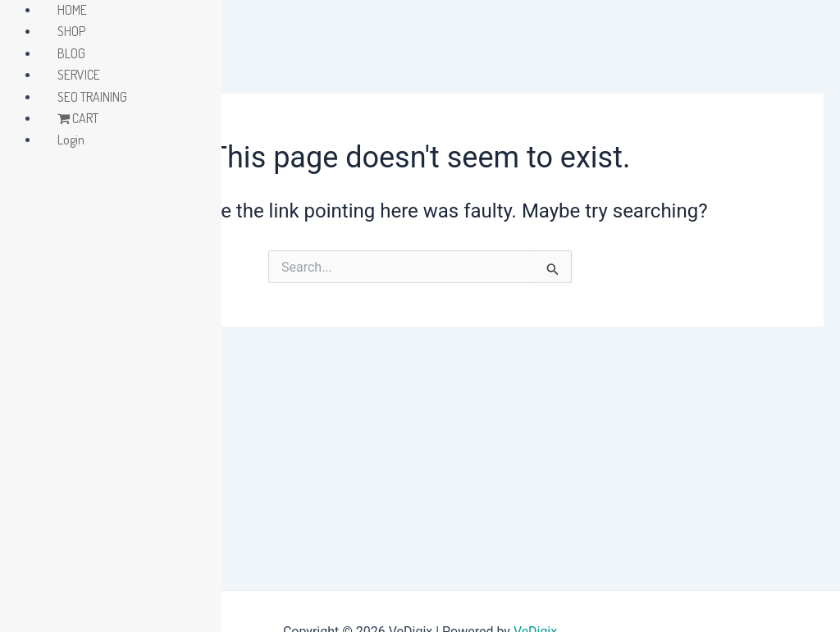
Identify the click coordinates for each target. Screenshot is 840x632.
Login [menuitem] (71, 140)
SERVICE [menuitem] (79, 75)
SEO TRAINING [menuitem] (92, 97)
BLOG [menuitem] (71, 53)
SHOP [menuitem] (71, 31)
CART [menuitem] (78, 118)
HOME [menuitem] (72, 10)
